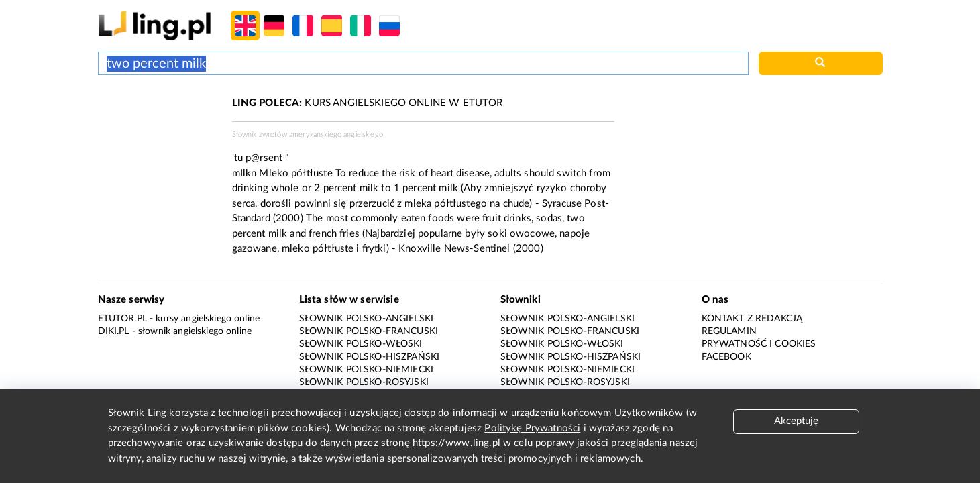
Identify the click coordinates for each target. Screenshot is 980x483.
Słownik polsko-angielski (367, 319)
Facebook (726, 357)
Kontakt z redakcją (752, 319)
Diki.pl (114, 331)
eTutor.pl (122, 319)
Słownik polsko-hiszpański (370, 357)
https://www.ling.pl (458, 443)
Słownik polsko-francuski (369, 331)
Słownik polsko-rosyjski (364, 382)
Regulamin (729, 331)
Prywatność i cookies (759, 344)
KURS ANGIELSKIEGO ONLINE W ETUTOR (368, 103)
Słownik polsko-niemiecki (367, 370)
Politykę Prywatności (532, 428)
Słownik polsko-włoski (361, 344)
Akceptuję (796, 421)
